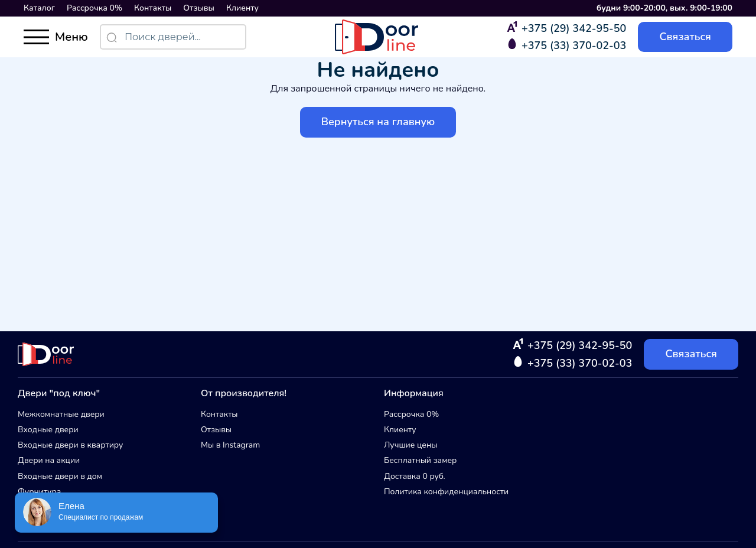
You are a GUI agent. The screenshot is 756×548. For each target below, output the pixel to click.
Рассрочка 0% (94, 8)
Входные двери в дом (60, 476)
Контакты (153, 8)
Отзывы (199, 8)
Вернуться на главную (378, 122)
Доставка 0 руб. (415, 476)
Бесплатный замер (420, 460)
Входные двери (48, 430)
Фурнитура (39, 492)
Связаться (685, 37)
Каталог (39, 8)
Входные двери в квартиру (70, 445)
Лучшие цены (410, 445)
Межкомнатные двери (61, 414)
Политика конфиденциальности (446, 492)
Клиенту (242, 8)
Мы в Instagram (230, 445)
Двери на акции (49, 460)
